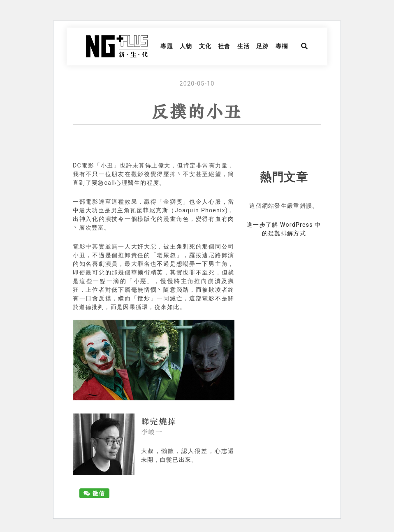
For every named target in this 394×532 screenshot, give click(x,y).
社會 (224, 46)
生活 (244, 46)
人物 (186, 46)
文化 (205, 46)
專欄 (282, 46)
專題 (167, 46)
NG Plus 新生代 (117, 46)
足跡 (263, 46)
